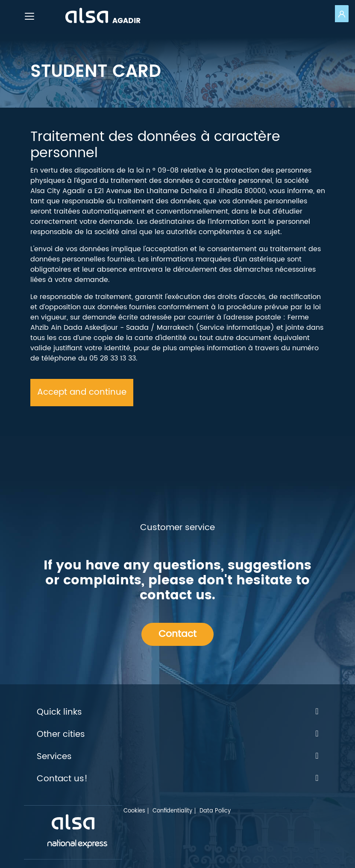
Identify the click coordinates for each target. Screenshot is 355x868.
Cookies (134, 811)
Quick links (178, 713)
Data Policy (215, 811)
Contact (177, 634)
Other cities (178, 735)
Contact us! (178, 779)
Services (178, 757)
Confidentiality (172, 811)
